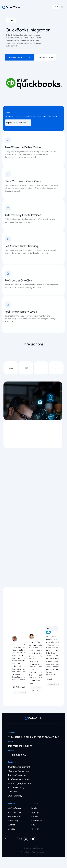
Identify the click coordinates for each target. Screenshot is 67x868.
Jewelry (12, 829)
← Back (11, 20)
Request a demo (46, 57)
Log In (34, 808)
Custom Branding (16, 788)
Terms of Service (38, 852)
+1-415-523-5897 (17, 755)
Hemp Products (15, 816)
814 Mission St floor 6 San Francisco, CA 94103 (34, 737)
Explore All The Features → (18, 123)
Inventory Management (19, 767)
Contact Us (37, 821)
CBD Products (15, 812)
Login (56, 7)
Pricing (35, 816)
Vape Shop (13, 821)
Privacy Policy (26, 852)
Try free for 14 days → (19, 57)
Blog (33, 825)
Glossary (35, 829)
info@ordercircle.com (20, 746)
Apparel (12, 825)
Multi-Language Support (20, 783)
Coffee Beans (14, 808)
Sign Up (35, 812)
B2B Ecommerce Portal (19, 779)
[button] (62, 7)
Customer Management (19, 771)
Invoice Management (18, 775)
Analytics (13, 792)
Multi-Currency (15, 796)
